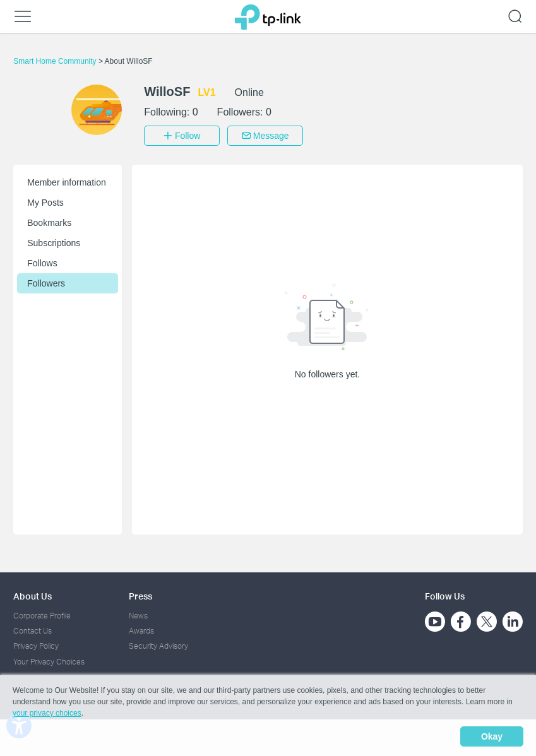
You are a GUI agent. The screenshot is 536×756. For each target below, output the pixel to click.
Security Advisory (158, 645)
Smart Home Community (56, 61)
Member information (67, 181)
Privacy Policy (36, 645)
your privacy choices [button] (47, 714)
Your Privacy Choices (49, 660)
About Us (33, 595)
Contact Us (33, 629)
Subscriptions (54, 242)
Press (140, 595)
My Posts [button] (45, 201)
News (138, 614)
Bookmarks (49, 221)
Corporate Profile (42, 614)
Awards (141, 629)
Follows (42, 262)
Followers (46, 282)
